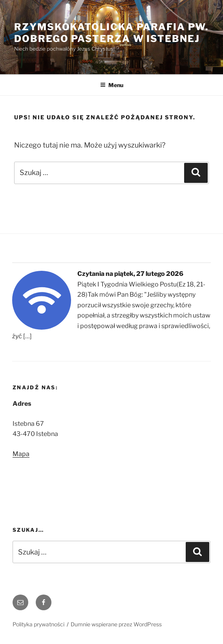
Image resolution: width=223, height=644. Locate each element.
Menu (112, 85)
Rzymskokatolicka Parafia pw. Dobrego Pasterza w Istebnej (111, 33)
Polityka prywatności (38, 624)
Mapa (21, 454)
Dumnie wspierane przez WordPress (116, 624)
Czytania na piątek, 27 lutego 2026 (130, 274)
